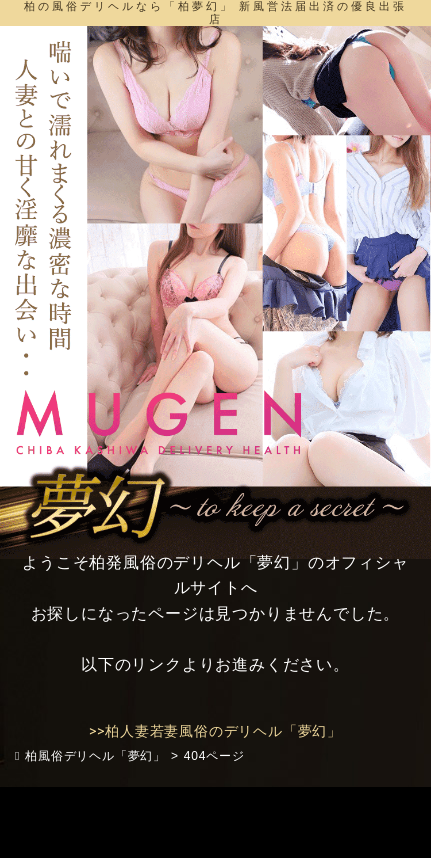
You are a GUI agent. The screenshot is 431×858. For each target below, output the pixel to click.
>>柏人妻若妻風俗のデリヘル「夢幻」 (215, 731)
